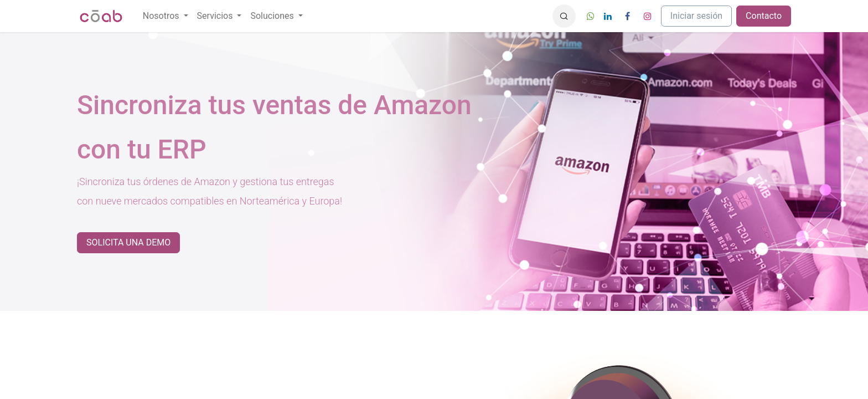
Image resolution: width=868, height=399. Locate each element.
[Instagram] (648, 16)
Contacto (764, 16)
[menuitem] (166, 16)
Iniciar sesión (696, 16)
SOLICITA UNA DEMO (128, 242)
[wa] (591, 16)
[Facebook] (628, 16)
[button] (564, 16)
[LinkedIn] (608, 16)
